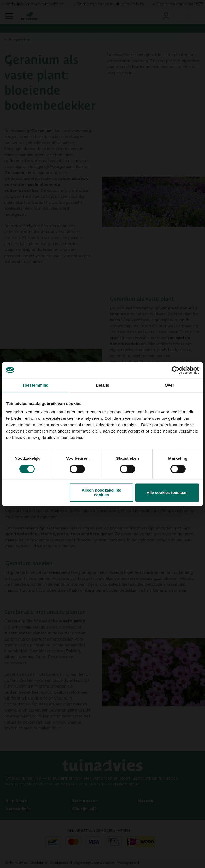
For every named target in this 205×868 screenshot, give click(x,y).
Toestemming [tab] (36, 385)
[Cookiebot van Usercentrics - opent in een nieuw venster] (176, 370)
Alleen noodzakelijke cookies (101, 493)
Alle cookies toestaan (167, 492)
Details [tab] (102, 385)
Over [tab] (169, 385)
